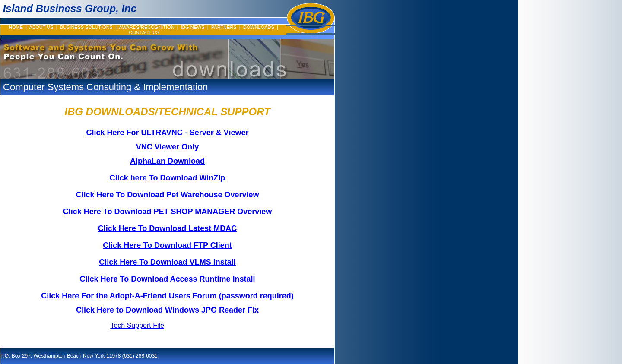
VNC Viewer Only (168, 147)
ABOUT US (41, 27)
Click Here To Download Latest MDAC (168, 228)
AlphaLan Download (167, 161)
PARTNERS (224, 27)
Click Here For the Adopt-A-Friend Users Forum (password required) (167, 296)
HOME (16, 27)
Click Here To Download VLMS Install (167, 262)
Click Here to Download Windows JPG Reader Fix (167, 310)
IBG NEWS (193, 27)
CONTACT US (144, 32)
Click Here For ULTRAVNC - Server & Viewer (167, 133)
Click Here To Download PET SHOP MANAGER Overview (167, 212)
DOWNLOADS (259, 27)
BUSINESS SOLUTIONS (86, 27)
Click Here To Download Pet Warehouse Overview (167, 195)
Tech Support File (137, 325)
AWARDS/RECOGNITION (146, 27)
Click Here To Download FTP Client (167, 245)
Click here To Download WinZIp (168, 178)
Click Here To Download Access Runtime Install (167, 279)
